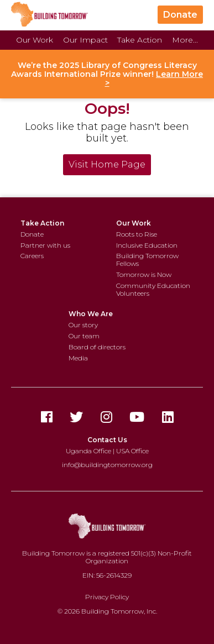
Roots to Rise (137, 234)
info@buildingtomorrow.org (107, 465)
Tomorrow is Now (144, 274)
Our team (84, 336)
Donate (180, 15)
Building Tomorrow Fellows (147, 260)
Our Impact (85, 40)
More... (185, 40)
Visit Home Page (107, 164)
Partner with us (45, 245)
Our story (83, 325)
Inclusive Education (147, 245)
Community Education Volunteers (153, 289)
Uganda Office (88, 451)
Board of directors (97, 347)
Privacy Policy (107, 597)
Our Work (35, 40)
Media (78, 358)
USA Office (132, 451)
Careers (32, 256)
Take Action (140, 40)
